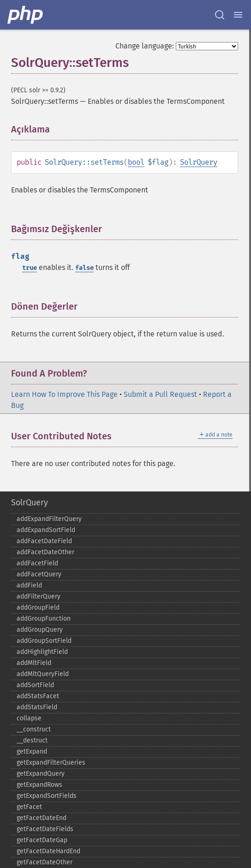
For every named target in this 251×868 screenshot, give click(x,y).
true (30, 268)
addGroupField (38, 608)
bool (136, 162)
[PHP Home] (26, 15)
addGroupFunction (44, 619)
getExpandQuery (41, 774)
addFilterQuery (39, 596)
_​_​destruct (32, 740)
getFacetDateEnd (42, 818)
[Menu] (238, 15)
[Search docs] (220, 15)
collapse (29, 718)
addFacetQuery (39, 574)
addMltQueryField (43, 674)
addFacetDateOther (45, 552)
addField (29, 585)
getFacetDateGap (42, 840)
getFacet (29, 807)
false (84, 268)
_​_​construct (34, 729)
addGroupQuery (40, 630)
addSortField (35, 685)
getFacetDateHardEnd (48, 851)
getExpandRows (39, 785)
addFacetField (37, 563)
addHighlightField (42, 652)
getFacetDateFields (45, 829)
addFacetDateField (44, 541)
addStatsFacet (38, 696)
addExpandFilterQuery (49, 519)
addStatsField (37, 707)
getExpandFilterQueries (51, 763)
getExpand (32, 751)
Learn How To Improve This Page (64, 394)
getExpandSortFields (47, 796)
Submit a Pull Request (160, 394)
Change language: (145, 46)
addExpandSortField (46, 530)
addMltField (34, 663)
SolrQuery (199, 162)
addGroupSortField (44, 641)
